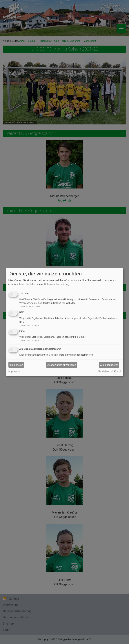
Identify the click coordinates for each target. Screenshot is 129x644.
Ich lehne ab (16, 365)
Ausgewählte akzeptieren (62, 365)
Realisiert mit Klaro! (109, 372)
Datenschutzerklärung (57, 284)
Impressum (15, 372)
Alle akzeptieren (109, 365)
